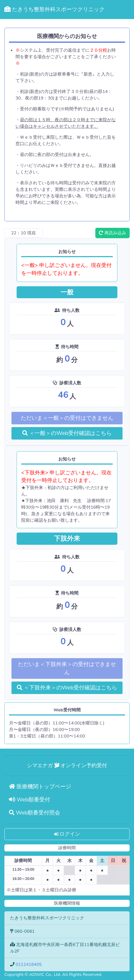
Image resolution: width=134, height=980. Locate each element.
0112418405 (29, 965)
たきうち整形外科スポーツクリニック (54, 9)
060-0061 (25, 931)
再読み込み (112, 233)
